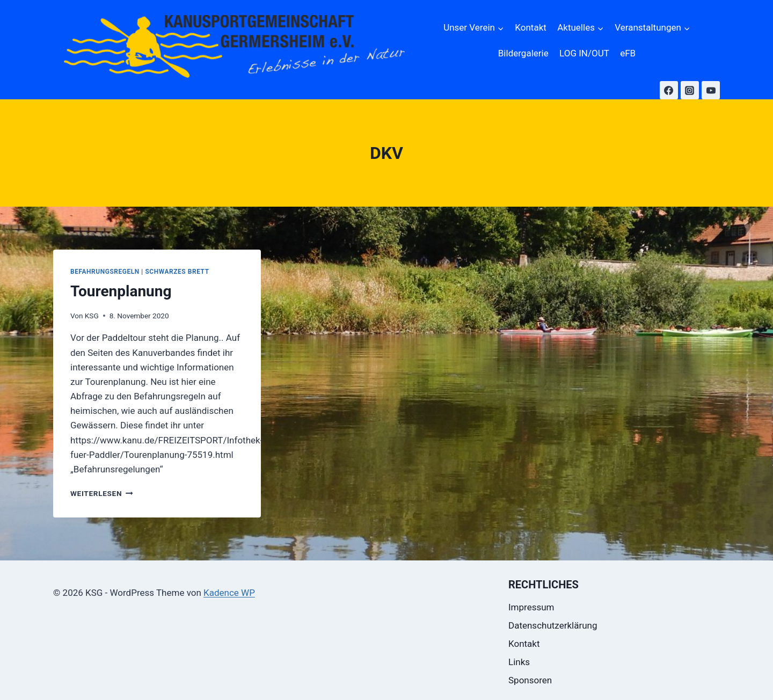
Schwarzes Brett (177, 272)
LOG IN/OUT (584, 53)
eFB (628, 53)
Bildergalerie (523, 53)
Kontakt (531, 27)
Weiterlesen (102, 493)
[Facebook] (669, 90)
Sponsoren (530, 680)
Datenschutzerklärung (553, 625)
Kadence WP (229, 593)
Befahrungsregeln (105, 272)
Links (519, 662)
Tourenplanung (121, 291)
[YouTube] (711, 90)
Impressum (531, 607)
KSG (92, 316)
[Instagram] (690, 90)
